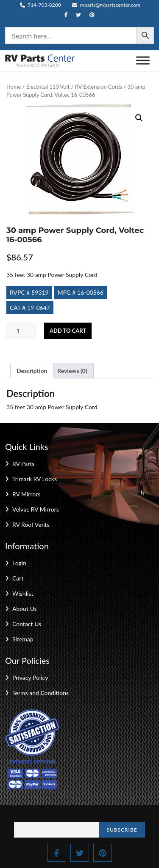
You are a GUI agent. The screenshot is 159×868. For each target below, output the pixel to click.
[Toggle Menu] (143, 61)
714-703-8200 (40, 5)
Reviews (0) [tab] (72, 371)
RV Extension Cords (99, 87)
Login (19, 563)
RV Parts (23, 464)
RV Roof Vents (31, 524)
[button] (139, 118)
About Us (25, 609)
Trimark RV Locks (35, 479)
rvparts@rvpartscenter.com (106, 5)
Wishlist (23, 593)
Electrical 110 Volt (48, 87)
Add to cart (68, 331)
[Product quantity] (21, 331)
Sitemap (23, 639)
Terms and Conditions (40, 693)
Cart (18, 578)
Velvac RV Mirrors (36, 509)
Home (14, 87)
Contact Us (27, 624)
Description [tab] (32, 371)
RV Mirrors (26, 494)
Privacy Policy (30, 678)
